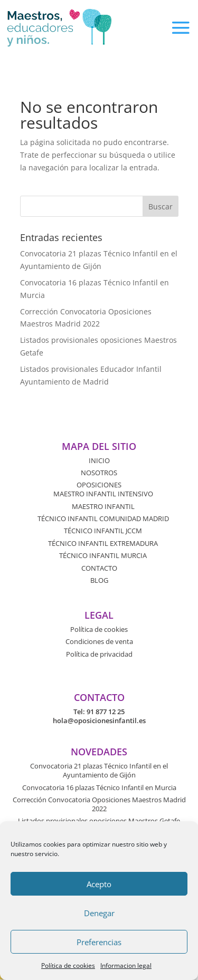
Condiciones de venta (99, 641)
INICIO (99, 460)
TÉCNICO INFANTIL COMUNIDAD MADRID (103, 518)
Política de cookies (68, 965)
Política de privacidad (99, 654)
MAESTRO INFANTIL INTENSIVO (103, 494)
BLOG (99, 580)
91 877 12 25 (106, 712)
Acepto (99, 884)
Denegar (99, 913)
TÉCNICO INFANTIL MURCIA (103, 555)
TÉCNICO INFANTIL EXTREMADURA (103, 543)
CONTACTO (99, 568)
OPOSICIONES (99, 485)
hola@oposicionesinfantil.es (99, 720)
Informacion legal (126, 965)
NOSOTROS (99, 473)
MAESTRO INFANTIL (103, 506)
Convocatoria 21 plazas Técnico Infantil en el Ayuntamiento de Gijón (99, 770)
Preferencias (99, 942)
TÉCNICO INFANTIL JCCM (103, 531)
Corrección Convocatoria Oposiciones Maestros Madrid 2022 (99, 804)
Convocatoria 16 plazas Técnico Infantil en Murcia (99, 787)
